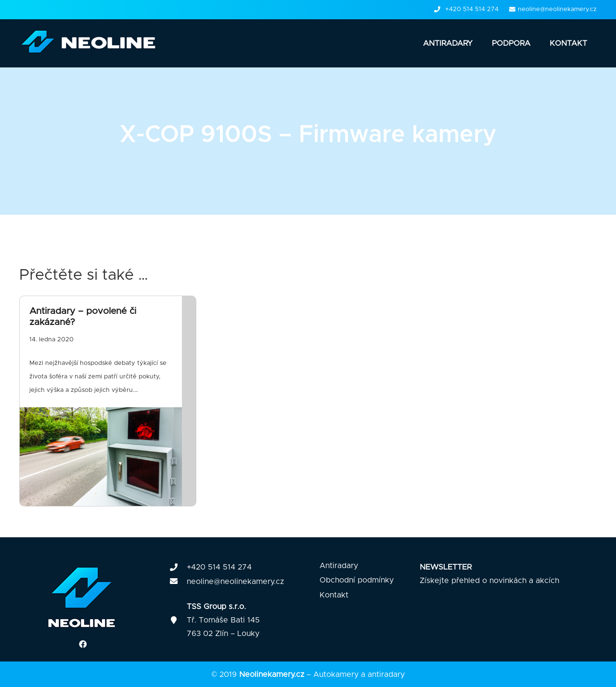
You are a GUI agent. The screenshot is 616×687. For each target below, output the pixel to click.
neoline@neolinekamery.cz (235, 582)
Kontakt (334, 595)
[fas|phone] (178, 568)
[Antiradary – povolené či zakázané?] (108, 401)
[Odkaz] (92, 43)
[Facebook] (83, 644)
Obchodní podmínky (357, 580)
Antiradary (339, 566)
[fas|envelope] (178, 582)
